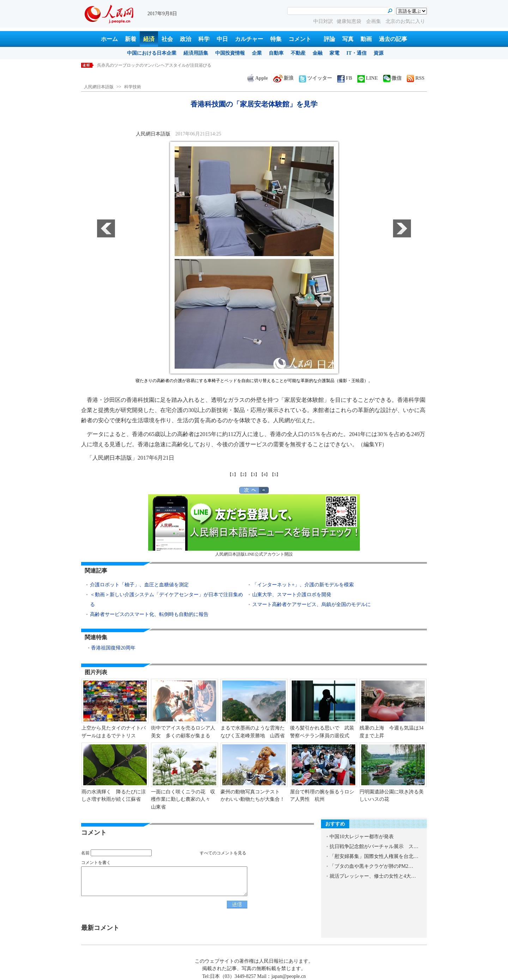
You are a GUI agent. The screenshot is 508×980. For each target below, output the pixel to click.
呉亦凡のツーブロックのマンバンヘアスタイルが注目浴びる (154, 65)
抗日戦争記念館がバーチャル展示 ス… (374, 846)
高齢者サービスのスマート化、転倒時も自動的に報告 (149, 614)
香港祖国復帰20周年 (113, 648)
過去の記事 (393, 39)
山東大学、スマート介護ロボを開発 (292, 595)
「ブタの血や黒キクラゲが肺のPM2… (371, 866)
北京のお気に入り (405, 21)
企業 (257, 53)
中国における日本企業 (152, 53)
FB (345, 78)
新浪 (283, 78)
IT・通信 (356, 53)
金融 (317, 53)
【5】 (275, 474)
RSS (416, 78)
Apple (258, 78)
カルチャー (249, 39)
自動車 (276, 53)
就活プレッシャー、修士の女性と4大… (373, 876)
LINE (368, 78)
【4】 (265, 474)
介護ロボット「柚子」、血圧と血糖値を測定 (139, 585)
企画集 (374, 21)
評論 (329, 39)
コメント (300, 39)
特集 (276, 39)
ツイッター (315, 78)
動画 (366, 39)
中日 (222, 39)
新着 (131, 39)
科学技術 (133, 87)
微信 (392, 78)
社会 (167, 39)
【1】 (233, 474)
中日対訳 (323, 21)
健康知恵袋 (350, 21)
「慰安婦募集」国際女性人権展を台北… (374, 856)
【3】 (254, 474)
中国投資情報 (230, 53)
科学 (204, 39)
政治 (186, 39)
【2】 (243, 474)
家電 (334, 53)
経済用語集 (196, 53)
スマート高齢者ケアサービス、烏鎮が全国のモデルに (312, 604)
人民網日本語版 (99, 87)
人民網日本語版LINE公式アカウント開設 (254, 525)
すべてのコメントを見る (223, 853)
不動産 (298, 53)
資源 (379, 53)
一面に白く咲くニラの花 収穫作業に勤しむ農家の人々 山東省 (183, 799)
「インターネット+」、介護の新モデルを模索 (303, 585)
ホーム (109, 39)
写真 (348, 39)
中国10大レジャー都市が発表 (362, 837)
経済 (149, 39)
